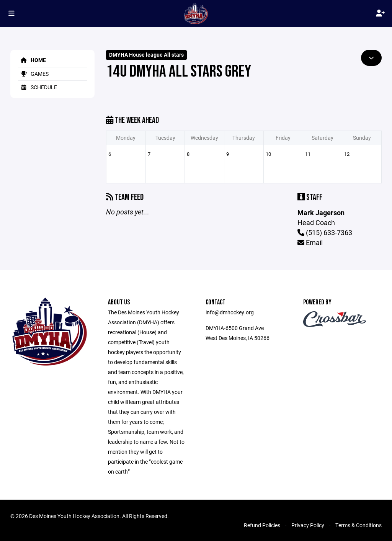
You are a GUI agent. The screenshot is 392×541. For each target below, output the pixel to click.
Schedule (38, 87)
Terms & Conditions (359, 525)
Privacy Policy (308, 525)
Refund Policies (262, 525)
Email (310, 242)
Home (32, 60)
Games (33, 74)
